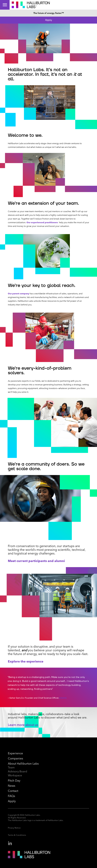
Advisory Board (17, 771)
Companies (15, 758)
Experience (15, 753)
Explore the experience (26, 661)
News (12, 786)
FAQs (11, 796)
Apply (49, 20)
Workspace (15, 775)
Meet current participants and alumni (36, 561)
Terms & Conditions (17, 835)
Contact (13, 791)
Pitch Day (14, 781)
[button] (86, 687)
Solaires (63, 698)
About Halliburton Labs (23, 764)
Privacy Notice (14, 828)
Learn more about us (23, 725)
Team (11, 767)
